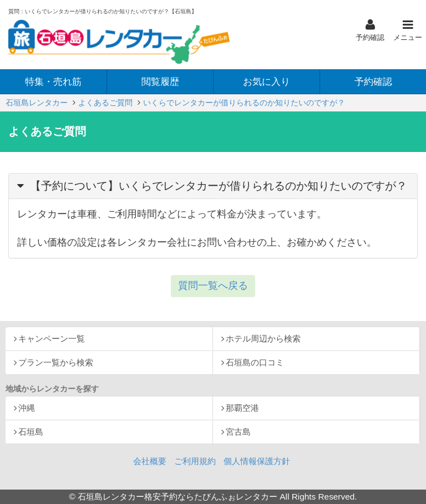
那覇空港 (242, 408)
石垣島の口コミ (255, 362)
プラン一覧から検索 (56, 362)
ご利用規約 (195, 461)
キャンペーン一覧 (52, 338)
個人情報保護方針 (257, 461)
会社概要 (150, 461)
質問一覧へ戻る (213, 286)
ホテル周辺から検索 (263, 338)
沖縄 (27, 408)
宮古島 (238, 432)
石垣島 (31, 432)
